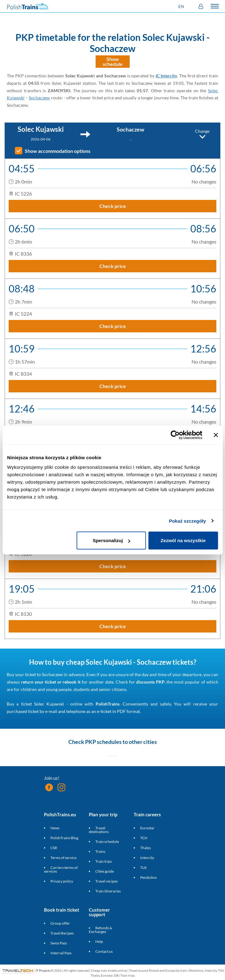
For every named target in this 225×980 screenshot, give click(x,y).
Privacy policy (62, 881)
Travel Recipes (62, 933)
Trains (100, 851)
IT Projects (43, 970)
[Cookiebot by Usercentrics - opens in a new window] (175, 435)
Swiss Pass (59, 943)
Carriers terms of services (61, 869)
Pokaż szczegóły (188, 521)
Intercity (147, 858)
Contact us (104, 951)
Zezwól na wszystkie (183, 540)
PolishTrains (108, 704)
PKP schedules (103, 742)
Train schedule (107, 842)
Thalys (145, 848)
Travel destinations (99, 830)
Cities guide (105, 871)
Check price (113, 206)
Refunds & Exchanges (100, 930)
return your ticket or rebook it (51, 682)
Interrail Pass (61, 953)
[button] (182, 6)
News (55, 828)
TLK (143, 868)
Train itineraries (108, 891)
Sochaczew (39, 98)
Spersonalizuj (111, 540)
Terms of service (63, 858)
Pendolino (149, 877)
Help (99, 941)
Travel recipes (106, 881)
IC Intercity (167, 76)
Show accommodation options (58, 151)
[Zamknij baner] (216, 435)
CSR (54, 848)
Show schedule (113, 61)
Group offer (60, 923)
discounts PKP (150, 682)
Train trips (104, 861)
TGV (144, 838)
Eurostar (147, 828)
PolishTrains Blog (64, 838)
